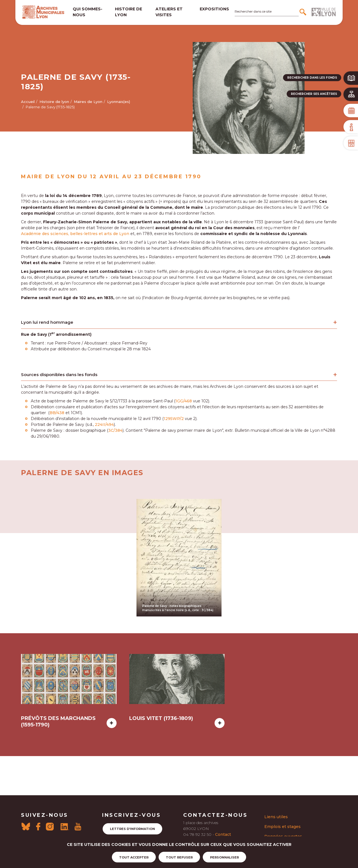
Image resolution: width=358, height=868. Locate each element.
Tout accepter (134, 857)
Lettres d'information (132, 829)
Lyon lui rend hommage (47, 322)
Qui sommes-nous (88, 12)
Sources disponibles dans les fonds (59, 375)
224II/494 (104, 424)
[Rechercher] (304, 12)
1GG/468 (184, 401)
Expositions (214, 9)
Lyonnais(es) (119, 102)
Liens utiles (276, 817)
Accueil (28, 102)
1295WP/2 (174, 419)
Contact (223, 834)
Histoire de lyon (129, 12)
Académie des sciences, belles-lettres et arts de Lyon (75, 234)
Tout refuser (179, 857)
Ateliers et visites (169, 12)
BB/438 (57, 413)
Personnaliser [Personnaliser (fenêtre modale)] (224, 857)
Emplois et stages (282, 827)
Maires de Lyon (88, 102)
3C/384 (115, 430)
